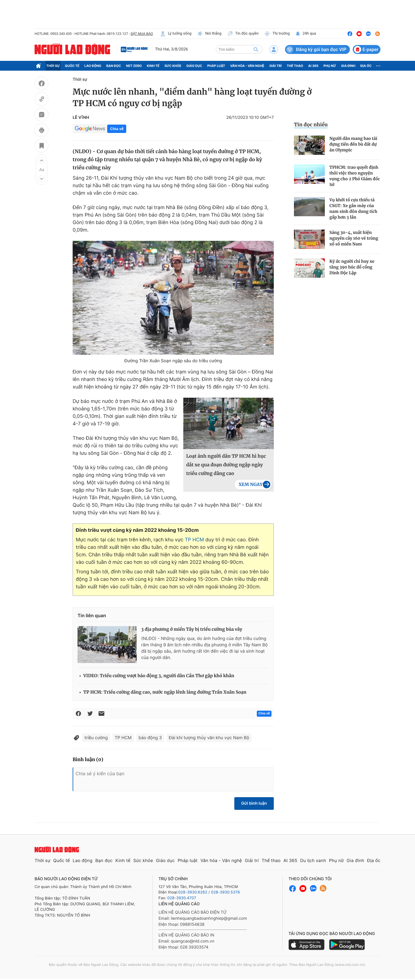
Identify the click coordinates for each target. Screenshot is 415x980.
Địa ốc (366, 66)
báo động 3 (150, 738)
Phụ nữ (330, 66)
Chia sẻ (117, 129)
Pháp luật (216, 66)
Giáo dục (194, 66)
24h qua (306, 34)
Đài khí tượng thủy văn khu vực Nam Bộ (209, 738)
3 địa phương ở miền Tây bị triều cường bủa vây (192, 629)
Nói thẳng (209, 34)
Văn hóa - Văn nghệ (247, 66)
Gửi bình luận (254, 803)
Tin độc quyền (243, 34)
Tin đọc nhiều (311, 125)
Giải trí (275, 66)
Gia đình (348, 66)
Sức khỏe (173, 66)
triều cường (96, 738)
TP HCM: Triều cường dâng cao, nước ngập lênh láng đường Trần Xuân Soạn (165, 692)
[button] (41, 160)
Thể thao (295, 66)
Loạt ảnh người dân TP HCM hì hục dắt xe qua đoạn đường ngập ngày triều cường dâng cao (226, 465)
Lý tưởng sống (176, 34)
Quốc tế (72, 66)
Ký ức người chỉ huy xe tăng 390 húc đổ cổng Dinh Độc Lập (352, 267)
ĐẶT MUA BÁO (142, 34)
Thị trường (277, 34)
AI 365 (313, 66)
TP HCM (194, 540)
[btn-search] (256, 49)
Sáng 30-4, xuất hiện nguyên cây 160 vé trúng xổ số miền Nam (354, 238)
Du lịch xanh (313, 860)
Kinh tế (153, 66)
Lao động (93, 66)
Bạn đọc (114, 66)
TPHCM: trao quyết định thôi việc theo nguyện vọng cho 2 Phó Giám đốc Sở (355, 176)
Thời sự (53, 66)
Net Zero (134, 66)
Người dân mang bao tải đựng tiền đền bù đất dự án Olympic (353, 144)
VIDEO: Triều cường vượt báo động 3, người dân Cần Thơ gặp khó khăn (159, 676)
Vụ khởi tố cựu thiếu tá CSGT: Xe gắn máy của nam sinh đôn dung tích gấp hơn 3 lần (353, 209)
